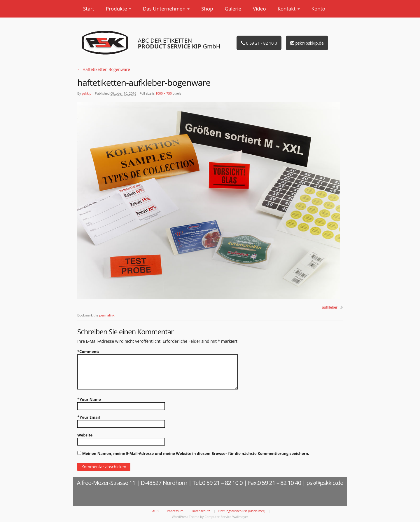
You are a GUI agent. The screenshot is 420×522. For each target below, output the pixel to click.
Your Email (90, 417)
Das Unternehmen (166, 9)
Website (85, 435)
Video (259, 9)
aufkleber (330, 307)
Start (89, 9)
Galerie (233, 9)
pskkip (86, 93)
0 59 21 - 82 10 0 (259, 43)
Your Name (90, 399)
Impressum (175, 511)
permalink (107, 315)
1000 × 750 (164, 93)
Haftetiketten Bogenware (104, 69)
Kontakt (289, 9)
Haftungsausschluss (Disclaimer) (242, 511)
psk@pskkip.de (307, 43)
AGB (155, 511)
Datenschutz (201, 511)
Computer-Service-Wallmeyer (226, 517)
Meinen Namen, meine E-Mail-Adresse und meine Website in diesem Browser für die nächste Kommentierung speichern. (196, 453)
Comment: (88, 352)
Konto (318, 9)
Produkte (119, 9)
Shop (207, 9)
